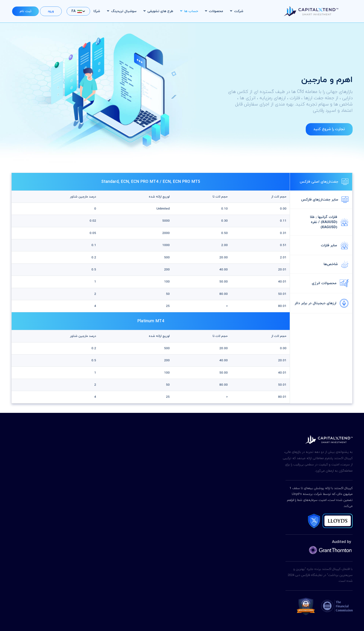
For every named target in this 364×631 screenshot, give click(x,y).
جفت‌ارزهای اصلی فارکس (324, 182)
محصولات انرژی (330, 283)
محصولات (214, 11)
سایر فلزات (335, 245)
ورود (51, 11)
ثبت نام (26, 11)
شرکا (97, 11)
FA (77, 11)
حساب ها (189, 11)
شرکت (237, 11)
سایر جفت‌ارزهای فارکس (325, 200)
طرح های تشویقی (158, 11)
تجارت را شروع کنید (329, 129)
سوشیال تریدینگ (122, 11)
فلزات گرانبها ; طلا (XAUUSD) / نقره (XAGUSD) (329, 222)
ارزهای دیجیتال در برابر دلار (322, 303)
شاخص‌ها (336, 264)
